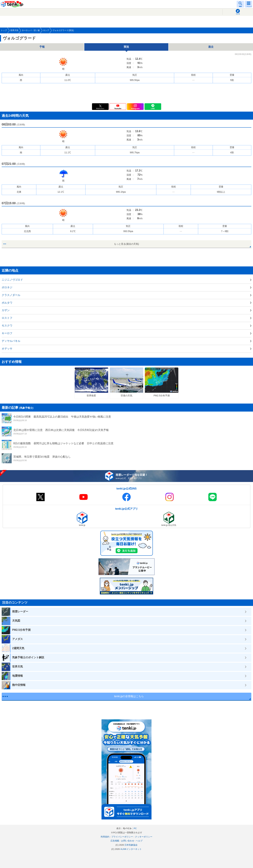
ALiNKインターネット (131, 849)
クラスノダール (11, 295)
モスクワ (7, 326)
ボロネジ (7, 287)
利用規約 (105, 837)
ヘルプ (139, 841)
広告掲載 (115, 841)
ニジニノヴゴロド (12, 280)
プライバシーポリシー (122, 837)
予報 (42, 47)
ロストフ (7, 318)
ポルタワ (7, 303)
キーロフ (7, 333)
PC (135, 828)
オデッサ (7, 349)
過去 (211, 47)
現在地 (238, 14)
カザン (6, 310)
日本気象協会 (131, 845)
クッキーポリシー (144, 837)
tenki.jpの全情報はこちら (129, 696)
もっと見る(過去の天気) (126, 244)
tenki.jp (12, 4)
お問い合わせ (128, 841)
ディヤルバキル (11, 341)
